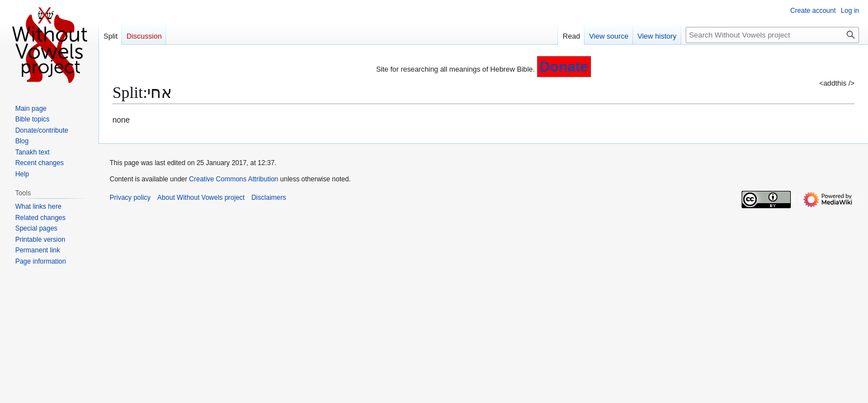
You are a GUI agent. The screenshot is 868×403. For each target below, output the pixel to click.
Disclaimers (268, 198)
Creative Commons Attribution (233, 179)
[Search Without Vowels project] (772, 35)
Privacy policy (130, 198)
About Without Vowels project (201, 198)
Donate (564, 67)
